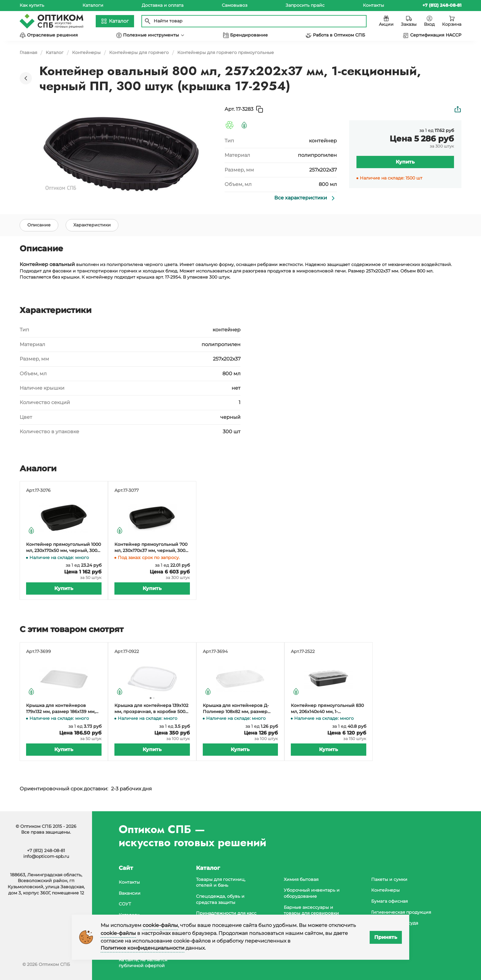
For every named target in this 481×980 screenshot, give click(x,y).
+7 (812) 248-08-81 (46, 851)
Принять (386, 937)
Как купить (32, 5)
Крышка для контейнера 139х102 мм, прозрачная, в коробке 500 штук (151, 710)
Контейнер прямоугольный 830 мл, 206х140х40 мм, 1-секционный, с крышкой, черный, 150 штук (327, 710)
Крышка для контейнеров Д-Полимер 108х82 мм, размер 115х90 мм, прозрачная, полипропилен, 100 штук (236, 710)
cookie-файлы (160, 925)
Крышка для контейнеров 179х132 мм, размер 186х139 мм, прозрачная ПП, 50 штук (61, 710)
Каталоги (93, 5)
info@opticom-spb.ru (46, 856)
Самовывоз (235, 5)
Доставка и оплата (163, 5)
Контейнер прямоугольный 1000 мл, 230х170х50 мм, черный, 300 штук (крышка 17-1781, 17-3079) (63, 549)
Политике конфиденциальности (142, 948)
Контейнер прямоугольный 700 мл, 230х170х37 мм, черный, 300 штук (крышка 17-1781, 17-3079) (151, 549)
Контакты (373, 5)
